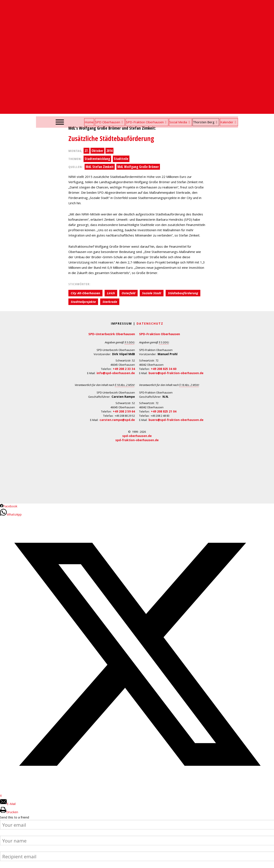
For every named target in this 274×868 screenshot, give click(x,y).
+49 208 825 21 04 (164, 411)
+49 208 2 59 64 (124, 411)
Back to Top (268, 862)
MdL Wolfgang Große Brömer (138, 167)
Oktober (97, 151)
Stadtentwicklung (97, 159)
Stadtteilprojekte (83, 302)
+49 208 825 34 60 (164, 369)
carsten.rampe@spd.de (117, 420)
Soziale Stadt (152, 293)
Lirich (111, 293)
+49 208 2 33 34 (124, 369)
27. (86, 151)
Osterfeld (128, 293)
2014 (109, 151)
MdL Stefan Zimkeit (100, 167)
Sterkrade (110, 302)
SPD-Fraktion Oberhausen (160, 334)
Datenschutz (150, 323)
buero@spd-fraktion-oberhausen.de (176, 373)
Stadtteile (121, 159)
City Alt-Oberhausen (85, 293)
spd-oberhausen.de (137, 436)
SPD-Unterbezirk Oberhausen (112, 334)
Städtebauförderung (183, 293)
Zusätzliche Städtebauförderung (111, 138)
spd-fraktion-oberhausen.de (137, 440)
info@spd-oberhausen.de (116, 373)
